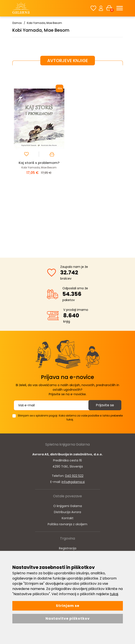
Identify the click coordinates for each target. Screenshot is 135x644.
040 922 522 (74, 476)
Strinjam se (68, 606)
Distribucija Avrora (67, 512)
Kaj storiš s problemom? (39, 163)
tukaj (114, 594)
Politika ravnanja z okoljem (67, 524)
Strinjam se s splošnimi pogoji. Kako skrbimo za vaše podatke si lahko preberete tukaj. (70, 418)
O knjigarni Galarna (68, 506)
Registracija (68, 548)
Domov (17, 23)
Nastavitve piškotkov (68, 618)
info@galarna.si (73, 482)
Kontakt (68, 518)
